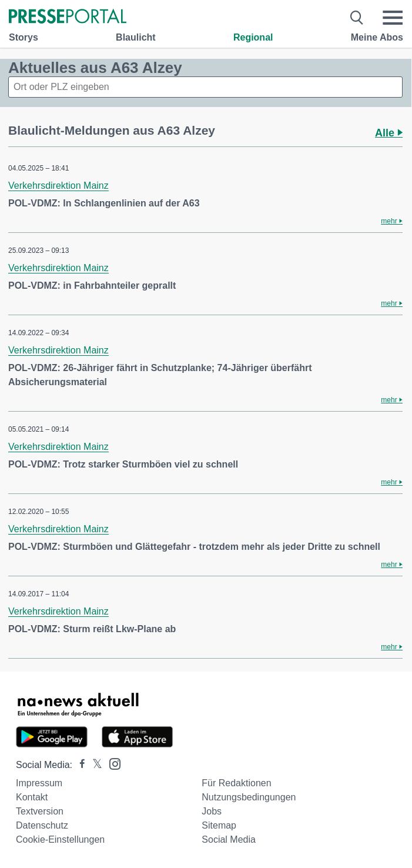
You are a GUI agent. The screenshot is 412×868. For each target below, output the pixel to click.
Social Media (229, 839)
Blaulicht (136, 37)
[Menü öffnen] (393, 18)
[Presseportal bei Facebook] (79, 765)
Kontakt (32, 797)
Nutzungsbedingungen (249, 797)
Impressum (39, 783)
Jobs (212, 811)
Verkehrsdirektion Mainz (58, 186)
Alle (389, 133)
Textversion (40, 811)
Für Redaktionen (236, 783)
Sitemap (219, 825)
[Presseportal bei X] (94, 765)
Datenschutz (42, 825)
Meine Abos (377, 37)
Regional (253, 37)
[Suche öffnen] (357, 18)
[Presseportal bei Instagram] (111, 763)
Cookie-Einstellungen (60, 839)
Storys (24, 37)
